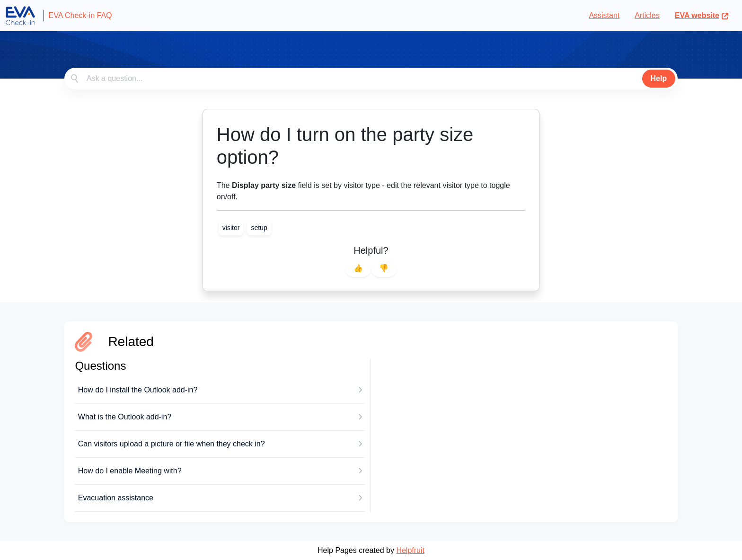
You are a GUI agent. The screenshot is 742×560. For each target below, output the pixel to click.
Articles (647, 15)
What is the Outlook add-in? (125, 417)
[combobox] (371, 79)
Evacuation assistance (116, 498)
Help (659, 78)
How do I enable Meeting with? (130, 471)
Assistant (604, 15)
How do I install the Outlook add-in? (138, 390)
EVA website (702, 15)
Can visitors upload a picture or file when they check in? (172, 444)
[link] (231, 228)
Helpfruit (410, 550)
